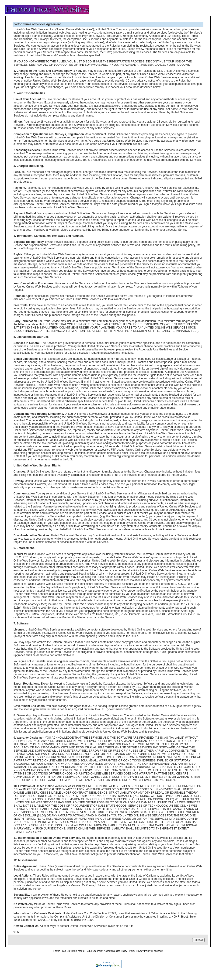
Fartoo (57, 951)
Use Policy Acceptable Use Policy (110, 951)
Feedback (157, 951)
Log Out (66, 951)
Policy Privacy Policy (140, 951)
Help (88, 951)
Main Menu (78, 951)
